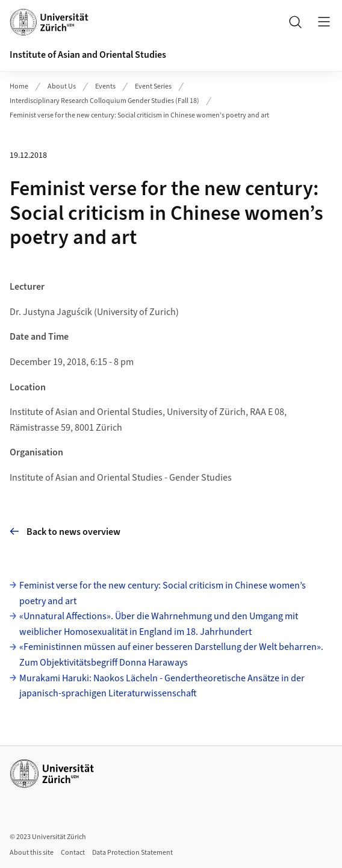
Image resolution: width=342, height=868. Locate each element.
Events (105, 86)
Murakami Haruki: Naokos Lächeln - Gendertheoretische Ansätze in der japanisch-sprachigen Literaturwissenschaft (162, 686)
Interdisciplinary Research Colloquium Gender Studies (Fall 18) (104, 101)
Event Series (153, 86)
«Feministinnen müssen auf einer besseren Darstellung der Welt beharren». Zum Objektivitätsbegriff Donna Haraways (171, 655)
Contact (73, 853)
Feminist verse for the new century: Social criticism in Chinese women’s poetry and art (139, 115)
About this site (32, 853)
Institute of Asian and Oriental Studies (88, 55)
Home (19, 86)
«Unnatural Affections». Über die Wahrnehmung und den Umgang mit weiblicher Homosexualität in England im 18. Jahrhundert (159, 624)
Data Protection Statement (132, 853)
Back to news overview (65, 532)
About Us (62, 86)
